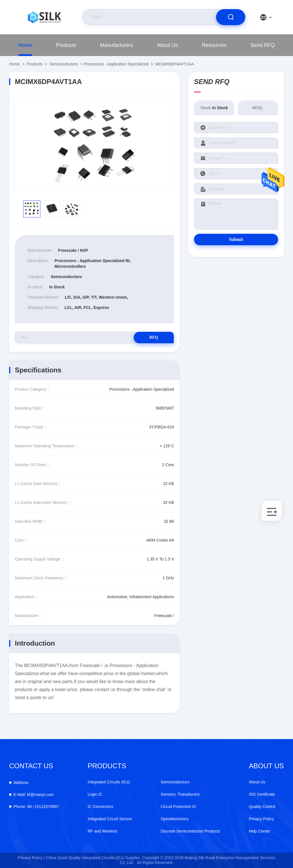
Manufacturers (117, 45)
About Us (167, 45)
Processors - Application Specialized (116, 64)
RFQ (154, 337)
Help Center (260, 831)
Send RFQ (263, 45)
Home (25, 45)
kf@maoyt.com (34, 795)
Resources (214, 45)
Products (66, 45)
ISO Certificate (262, 794)
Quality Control (262, 807)
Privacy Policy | (31, 858)
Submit (236, 239)
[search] (231, 17)
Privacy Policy (261, 819)
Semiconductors (64, 64)
